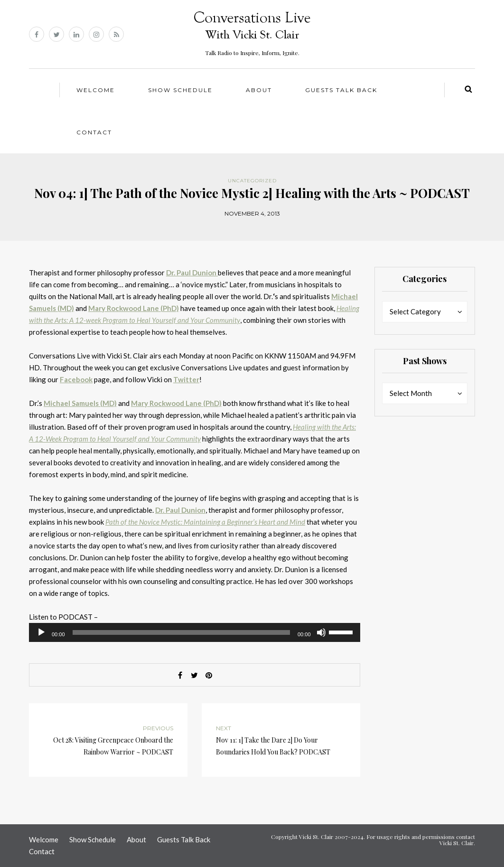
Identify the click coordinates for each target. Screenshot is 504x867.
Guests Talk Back (341, 90)
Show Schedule (180, 90)
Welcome (96, 90)
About (259, 90)
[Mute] (321, 632)
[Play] (41, 632)
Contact (94, 132)
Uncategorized (252, 181)
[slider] (181, 632)
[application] (195, 632)
